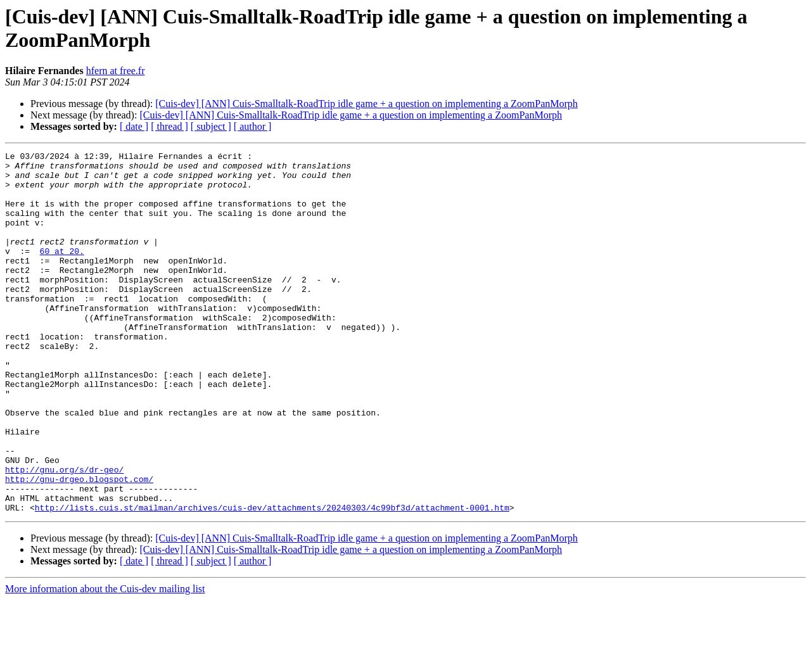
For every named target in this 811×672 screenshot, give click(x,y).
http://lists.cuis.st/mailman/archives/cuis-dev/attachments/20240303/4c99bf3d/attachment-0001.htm (272, 580)
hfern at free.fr (116, 71)
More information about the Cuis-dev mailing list (105, 661)
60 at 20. (62, 272)
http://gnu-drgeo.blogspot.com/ (79, 545)
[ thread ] (169, 126)
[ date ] (134, 126)
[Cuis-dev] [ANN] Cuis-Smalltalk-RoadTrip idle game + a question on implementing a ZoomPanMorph (367, 104)
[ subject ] (211, 126)
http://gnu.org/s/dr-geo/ (64, 534)
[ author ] (253, 126)
